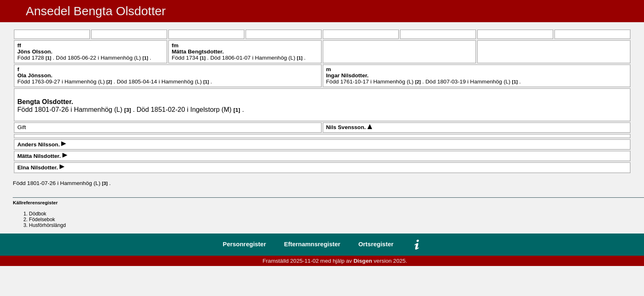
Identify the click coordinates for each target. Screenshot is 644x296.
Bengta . (45, 102)
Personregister (244, 244)
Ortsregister (376, 244)
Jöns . (35, 52)
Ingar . (347, 75)
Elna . (38, 168)
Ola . (35, 75)
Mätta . (198, 52)
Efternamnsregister (312, 244)
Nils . (347, 127)
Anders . (39, 145)
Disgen (363, 261)
